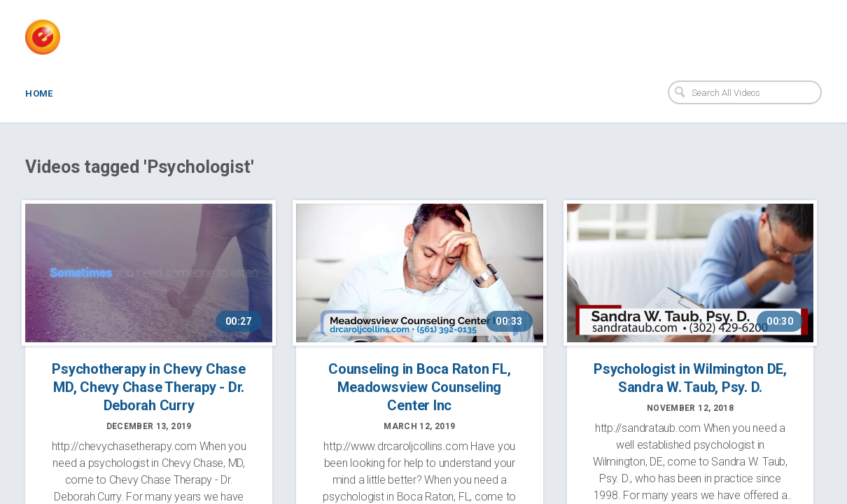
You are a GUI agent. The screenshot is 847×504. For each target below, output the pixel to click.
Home (39, 93)
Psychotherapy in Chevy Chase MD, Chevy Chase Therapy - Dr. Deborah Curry (148, 387)
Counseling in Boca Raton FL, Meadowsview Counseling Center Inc (419, 387)
